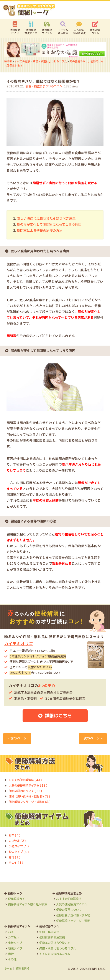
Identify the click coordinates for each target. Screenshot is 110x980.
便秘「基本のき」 (53, 932)
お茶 (11, 932)
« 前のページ (17, 738)
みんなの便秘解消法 (79, 32)
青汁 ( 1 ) (15, 857)
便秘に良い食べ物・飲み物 (77, 915)
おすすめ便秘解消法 (73, 898)
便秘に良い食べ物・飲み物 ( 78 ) (31, 796)
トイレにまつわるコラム (58, 953)
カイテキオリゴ (19, 643)
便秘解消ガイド (15, 32)
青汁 (11, 953)
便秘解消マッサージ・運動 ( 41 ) (31, 802)
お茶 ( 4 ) (15, 835)
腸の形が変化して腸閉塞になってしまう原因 (49, 225)
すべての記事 (22, 62)
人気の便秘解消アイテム (76, 904)
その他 (13, 959)
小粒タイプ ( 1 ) (19, 846)
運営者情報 (23, 968)
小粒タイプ (16, 942)
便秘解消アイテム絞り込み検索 (29, 904)
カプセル (14, 937)
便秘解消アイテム (47, 32)
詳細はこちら (58, 715)
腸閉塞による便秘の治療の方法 (40, 230)
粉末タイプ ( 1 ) (19, 851)
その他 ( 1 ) (16, 862)
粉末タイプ (16, 948)
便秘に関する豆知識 (55, 937)
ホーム (8, 968)
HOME (8, 62)
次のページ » (93, 738)
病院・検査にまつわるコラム (50, 62)
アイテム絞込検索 (63, 32)
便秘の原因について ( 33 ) (26, 791)
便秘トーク (16, 893)
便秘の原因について (73, 910)
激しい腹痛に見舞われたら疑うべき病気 (46, 219)
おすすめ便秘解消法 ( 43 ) (26, 779)
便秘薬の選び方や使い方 (58, 942)
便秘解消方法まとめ (31, 32)
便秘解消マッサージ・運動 (77, 920)
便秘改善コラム (95, 32)
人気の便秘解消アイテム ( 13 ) (29, 785)
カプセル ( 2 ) (18, 840)
